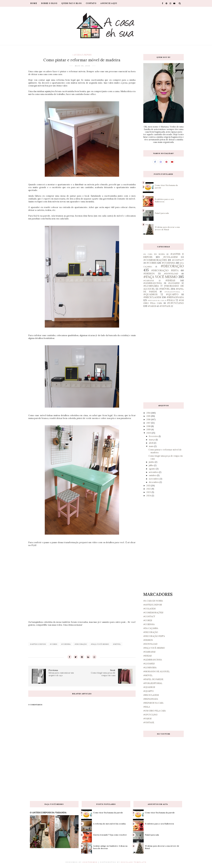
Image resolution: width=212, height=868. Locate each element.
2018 (149, 426)
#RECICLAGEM (152, 297)
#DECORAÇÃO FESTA (165, 270)
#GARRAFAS (149, 281)
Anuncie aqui (109, 3)
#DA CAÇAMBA (151, 628)
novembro (154, 479)
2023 (149, 492)
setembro (154, 472)
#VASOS (152, 306)
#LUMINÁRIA (151, 286)
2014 (149, 413)
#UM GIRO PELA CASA (154, 711)
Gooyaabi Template (134, 862)
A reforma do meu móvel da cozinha (109, 824)
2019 (149, 429)
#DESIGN (149, 273)
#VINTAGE (165, 306)
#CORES (54, 644)
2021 (149, 486)
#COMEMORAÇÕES (155, 260)
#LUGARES (174, 283)
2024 (149, 496)
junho (152, 462)
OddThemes (90, 862)
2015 (149, 416)
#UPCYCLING (175, 303)
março (152, 440)
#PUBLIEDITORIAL (172, 292)
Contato (91, 3)
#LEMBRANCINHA (153, 283)
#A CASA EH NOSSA (154, 254)
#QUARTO (172, 294)
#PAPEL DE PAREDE (153, 679)
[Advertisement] (164, 355)
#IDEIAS (170, 280)
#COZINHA (66, 644)
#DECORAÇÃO (81, 644)
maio (151, 446)
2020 (149, 433)
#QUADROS (150, 294)
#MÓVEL (117, 644)
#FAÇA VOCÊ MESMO (100, 644)
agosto (152, 469)
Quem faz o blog (72, 3)
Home (34, 3)
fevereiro (154, 436)
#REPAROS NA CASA (156, 300)
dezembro (154, 482)
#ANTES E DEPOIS (82, 55)
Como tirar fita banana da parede (108, 813)
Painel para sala (162, 213)
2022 (149, 489)
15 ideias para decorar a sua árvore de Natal (167, 228)
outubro (153, 475)
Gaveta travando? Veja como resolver (110, 835)
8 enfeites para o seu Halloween (159, 824)
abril (151, 443)
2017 (149, 423)
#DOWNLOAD (171, 274)
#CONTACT (178, 260)
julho (151, 465)
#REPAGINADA (175, 297)
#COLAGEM (170, 257)
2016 (149, 419)
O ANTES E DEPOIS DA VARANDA (48, 812)
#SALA (171, 300)
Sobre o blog (49, 3)
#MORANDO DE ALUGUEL (156, 671)
